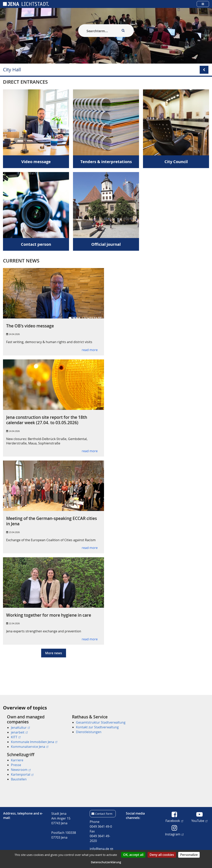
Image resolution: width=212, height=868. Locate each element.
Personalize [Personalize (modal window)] (189, 855)
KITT (16, 737)
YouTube (199, 821)
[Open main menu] (203, 4)
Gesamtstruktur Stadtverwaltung (101, 723)
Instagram (174, 834)
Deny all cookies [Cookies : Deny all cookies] (162, 855)
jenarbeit (19, 732)
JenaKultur (20, 728)
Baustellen (19, 779)
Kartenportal (22, 774)
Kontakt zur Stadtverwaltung (97, 727)
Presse (16, 765)
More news (54, 661)
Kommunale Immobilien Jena (34, 742)
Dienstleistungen (89, 732)
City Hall (12, 70)
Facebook (174, 821)
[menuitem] (34, 732)
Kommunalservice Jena (30, 747)
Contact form (104, 814)
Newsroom (21, 770)
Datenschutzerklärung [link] (106, 862)
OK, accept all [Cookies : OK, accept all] (133, 855)
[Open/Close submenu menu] (204, 70)
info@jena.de (101, 849)
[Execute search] (123, 31)
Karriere (17, 760)
